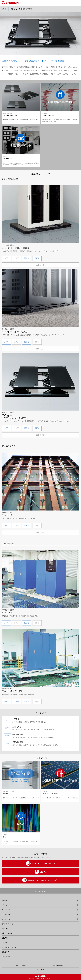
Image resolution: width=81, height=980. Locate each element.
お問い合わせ (6, 957)
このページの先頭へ (40, 891)
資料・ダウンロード (8, 933)
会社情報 (5, 938)
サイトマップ (41, 970)
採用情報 (5, 943)
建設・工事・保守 (7, 924)
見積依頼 (41, 872)
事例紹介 (5, 928)
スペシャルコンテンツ (9, 947)
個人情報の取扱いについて (60, 965)
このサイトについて (21, 965)
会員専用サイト (7, 952)
